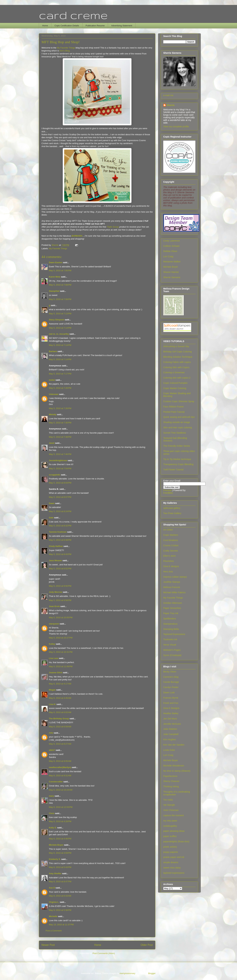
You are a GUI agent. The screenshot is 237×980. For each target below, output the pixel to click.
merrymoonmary (127, 973)
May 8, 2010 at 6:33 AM (60, 896)
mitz (51, 733)
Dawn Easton (56, 262)
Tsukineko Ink (170, 639)
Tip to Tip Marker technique (177, 459)
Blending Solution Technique (178, 357)
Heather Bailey (171, 713)
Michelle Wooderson (174, 766)
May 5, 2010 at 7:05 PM (60, 271)
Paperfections (170, 776)
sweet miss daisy (172, 868)
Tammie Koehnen (58, 532)
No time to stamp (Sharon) (177, 771)
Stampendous (170, 624)
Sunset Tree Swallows (175, 433)
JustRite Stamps (172, 582)
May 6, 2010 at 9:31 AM (60, 776)
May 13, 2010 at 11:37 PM (61, 925)
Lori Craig (168, 256)
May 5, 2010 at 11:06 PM (61, 666)
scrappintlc (55, 475)
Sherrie (171, 105)
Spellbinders (170, 619)
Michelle (53, 916)
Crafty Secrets (171, 551)
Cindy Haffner (56, 546)
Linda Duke (169, 750)
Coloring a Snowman (174, 372)
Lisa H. (52, 704)
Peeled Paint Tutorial (174, 412)
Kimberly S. (55, 859)
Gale (51, 518)
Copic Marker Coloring (175, 388)
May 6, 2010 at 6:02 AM (60, 712)
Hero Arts (168, 572)
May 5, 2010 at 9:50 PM (60, 586)
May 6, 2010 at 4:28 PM (60, 821)
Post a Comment (54, 931)
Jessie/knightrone (58, 460)
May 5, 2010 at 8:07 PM (60, 497)
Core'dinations (171, 540)
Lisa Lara (54, 658)
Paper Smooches (172, 608)
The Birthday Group (59, 719)
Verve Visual (170, 645)
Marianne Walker (172, 262)
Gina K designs (171, 566)
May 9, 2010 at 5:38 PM (60, 910)
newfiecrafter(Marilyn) (60, 767)
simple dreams (171, 862)
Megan (52, 690)
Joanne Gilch (56, 673)
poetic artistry (170, 847)
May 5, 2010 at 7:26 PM (60, 388)
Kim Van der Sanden (174, 745)
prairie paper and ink (174, 857)
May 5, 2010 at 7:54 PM (60, 468)
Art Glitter (168, 530)
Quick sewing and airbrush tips (179, 417)
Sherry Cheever (171, 781)
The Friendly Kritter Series (177, 446)
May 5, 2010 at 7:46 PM (60, 454)
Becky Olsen (170, 672)
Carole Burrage (171, 682)
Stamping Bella (171, 629)
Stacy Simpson (57, 320)
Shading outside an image (177, 422)
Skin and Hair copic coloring (178, 427)
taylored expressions (174, 873)
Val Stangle (169, 805)
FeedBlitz (168, 493)
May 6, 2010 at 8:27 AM (60, 744)
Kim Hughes (170, 739)
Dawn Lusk (169, 692)
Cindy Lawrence (171, 241)
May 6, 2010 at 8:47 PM (60, 882)
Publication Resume (95, 26)
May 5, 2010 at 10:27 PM (61, 638)
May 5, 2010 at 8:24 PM (60, 511)
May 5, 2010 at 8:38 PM (60, 540)
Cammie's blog (171, 677)
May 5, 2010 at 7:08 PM (60, 285)
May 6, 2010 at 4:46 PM (60, 839)
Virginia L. (54, 902)
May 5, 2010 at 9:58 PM (60, 600)
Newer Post (48, 945)
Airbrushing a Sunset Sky (176, 346)
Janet (52, 443)
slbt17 (52, 750)
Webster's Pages (172, 650)
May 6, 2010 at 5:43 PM (60, 867)
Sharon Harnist (171, 272)
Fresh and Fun (171, 703)
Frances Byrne (171, 698)
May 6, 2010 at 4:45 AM (60, 698)
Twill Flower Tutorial (173, 470)
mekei (52, 380)
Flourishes (169, 561)
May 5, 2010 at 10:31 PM (61, 652)
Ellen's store (170, 556)
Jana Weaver (55, 560)
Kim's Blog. (65, 51)
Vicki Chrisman (171, 810)
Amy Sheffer (55, 873)
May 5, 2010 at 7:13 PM (60, 314)
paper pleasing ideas (174, 831)
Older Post (147, 945)
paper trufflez (170, 836)
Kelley (52, 644)
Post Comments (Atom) (104, 953)
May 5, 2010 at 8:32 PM (60, 526)
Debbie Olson (170, 251)
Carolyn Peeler (171, 687)
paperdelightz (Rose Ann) (176, 842)
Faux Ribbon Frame (173, 407)
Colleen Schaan (171, 246)
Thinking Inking (171, 786)
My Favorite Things (66, 48)
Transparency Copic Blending (178, 464)
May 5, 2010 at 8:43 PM (60, 554)
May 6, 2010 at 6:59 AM (60, 727)
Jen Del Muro (170, 719)
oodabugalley (170, 826)
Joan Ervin (54, 606)
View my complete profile (176, 127)
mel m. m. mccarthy (59, 334)
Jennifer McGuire (172, 724)
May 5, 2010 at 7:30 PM (60, 423)
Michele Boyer (56, 845)
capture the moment (174, 815)
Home (45, 26)
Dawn (52, 503)
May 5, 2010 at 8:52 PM (60, 569)
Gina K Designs (171, 708)
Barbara (53, 351)
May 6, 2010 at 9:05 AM (60, 761)
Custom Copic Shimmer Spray (179, 401)
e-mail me (168, 95)
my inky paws (170, 821)
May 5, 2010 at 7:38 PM (60, 437)
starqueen (54, 624)
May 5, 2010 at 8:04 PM (60, 483)
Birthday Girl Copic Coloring (178, 352)
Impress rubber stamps (175, 577)
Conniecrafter (56, 782)
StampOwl (54, 291)
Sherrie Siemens (172, 277)
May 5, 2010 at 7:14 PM (60, 328)
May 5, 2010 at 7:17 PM (60, 374)
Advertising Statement (122, 26)
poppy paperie (171, 852)
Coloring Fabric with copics (177, 362)
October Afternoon (173, 603)
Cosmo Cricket (171, 545)
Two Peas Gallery (172, 513)
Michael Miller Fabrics (174, 592)
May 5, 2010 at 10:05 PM (61, 617)
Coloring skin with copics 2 (177, 378)
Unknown (54, 394)
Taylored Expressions (174, 634)
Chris (52, 813)
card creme (73, 15)
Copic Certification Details (67, 26)
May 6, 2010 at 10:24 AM (61, 790)
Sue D (52, 888)
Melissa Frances (172, 587)
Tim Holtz (168, 800)
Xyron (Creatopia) (172, 655)
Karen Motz (55, 277)
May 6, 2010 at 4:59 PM (60, 853)
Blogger (152, 973)
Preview (167, 490)
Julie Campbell (171, 734)
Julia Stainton (170, 729)
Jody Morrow (56, 592)
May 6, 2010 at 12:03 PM (61, 807)
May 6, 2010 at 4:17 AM (60, 684)
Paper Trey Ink (171, 613)
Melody (53, 414)
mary (51, 796)
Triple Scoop (113, 227)
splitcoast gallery (172, 508)
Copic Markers (171, 535)
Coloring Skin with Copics (176, 367)
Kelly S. (53, 828)
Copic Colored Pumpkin (175, 383)
